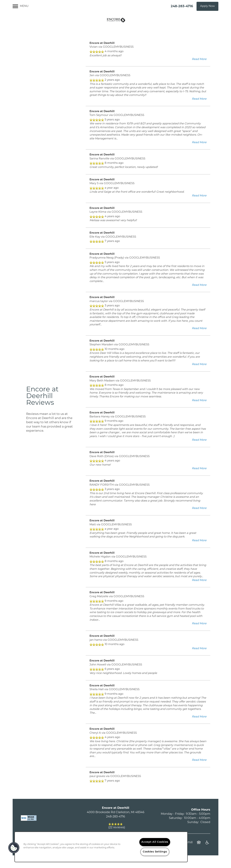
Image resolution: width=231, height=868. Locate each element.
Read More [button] (199, 59)
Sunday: (193, 822)
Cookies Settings (155, 852)
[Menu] (21, 6)
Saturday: (176, 818)
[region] (101, 847)
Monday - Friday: (173, 814)
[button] (207, 6)
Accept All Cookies (155, 842)
